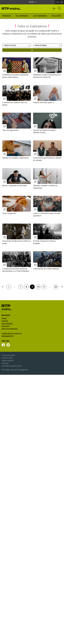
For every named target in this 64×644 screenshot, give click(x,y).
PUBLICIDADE (5, 363)
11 (44, 287)
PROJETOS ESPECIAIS (10, 329)
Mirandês (7, 16)
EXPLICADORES (7, 324)
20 (56, 287)
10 (38, 287)
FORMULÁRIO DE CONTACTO (12, 334)
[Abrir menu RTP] (32, 2)
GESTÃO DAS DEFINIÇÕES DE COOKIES (12, 366)
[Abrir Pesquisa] (59, 8)
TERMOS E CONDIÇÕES (8, 361)
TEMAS (4, 319)
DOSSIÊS (5, 321)
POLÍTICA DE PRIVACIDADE (8, 355)
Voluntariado (22, 16)
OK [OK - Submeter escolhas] (32, 50)
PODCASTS (6, 326)
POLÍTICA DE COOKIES (7, 358)
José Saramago (40, 16)
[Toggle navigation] (55, 9)
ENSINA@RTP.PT (8, 336)
